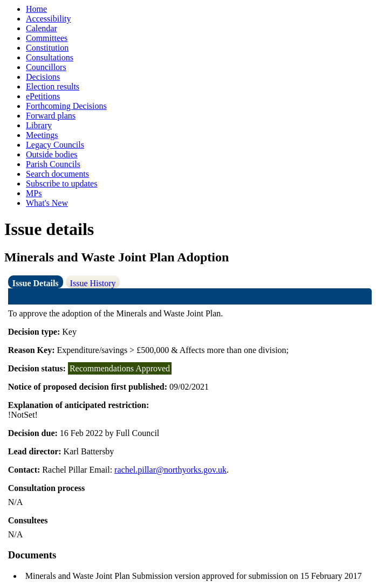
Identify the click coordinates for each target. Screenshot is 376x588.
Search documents (57, 174)
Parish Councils (53, 164)
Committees (47, 38)
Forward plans (51, 116)
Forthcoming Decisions (66, 106)
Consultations (50, 57)
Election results (53, 87)
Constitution (47, 48)
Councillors (46, 67)
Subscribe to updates (61, 184)
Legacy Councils (55, 145)
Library (39, 125)
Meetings (42, 135)
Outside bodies (52, 154)
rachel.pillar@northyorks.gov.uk (170, 470)
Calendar (42, 28)
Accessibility (49, 19)
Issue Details (36, 283)
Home (36, 9)
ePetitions (43, 96)
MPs (34, 193)
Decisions (43, 77)
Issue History (93, 283)
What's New (47, 203)
